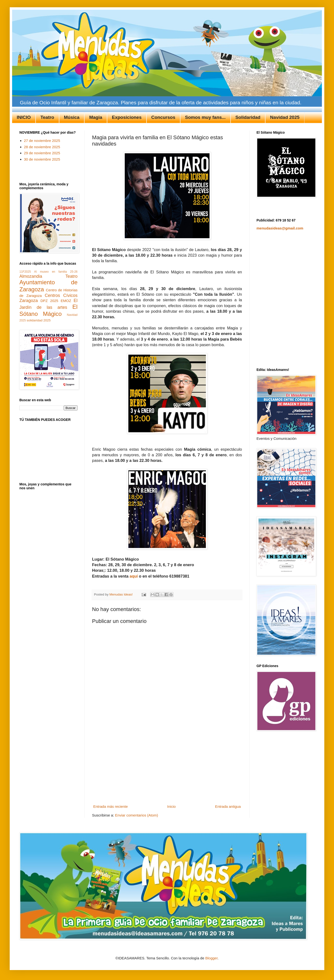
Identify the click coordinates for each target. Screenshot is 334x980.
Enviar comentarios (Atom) (137, 815)
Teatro (47, 117)
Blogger (211, 958)
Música (72, 117)
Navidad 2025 (285, 117)
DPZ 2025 (49, 301)
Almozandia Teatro (48, 276)
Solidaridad (248, 117)
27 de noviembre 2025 (42, 141)
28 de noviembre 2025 (42, 147)
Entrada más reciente (111, 806)
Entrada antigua (228, 806)
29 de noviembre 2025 (42, 153)
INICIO (24, 117)
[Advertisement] (167, 766)
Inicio (171, 806)
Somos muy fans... (205, 117)
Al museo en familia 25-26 (56, 272)
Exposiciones (127, 117)
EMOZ (66, 301)
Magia (96, 117)
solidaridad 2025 (39, 320)
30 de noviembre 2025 (42, 159)
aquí (134, 576)
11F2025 (25, 272)
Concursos (163, 117)
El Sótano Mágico (48, 310)
